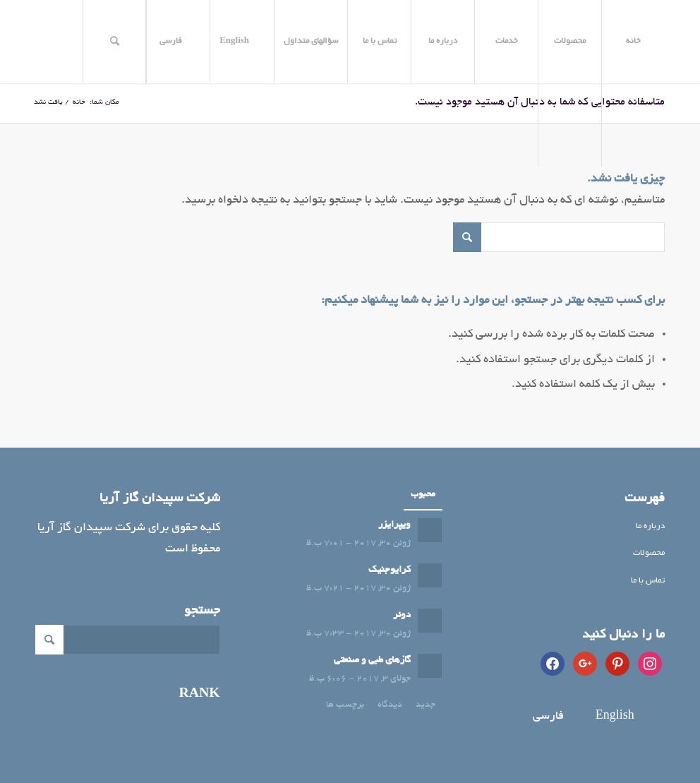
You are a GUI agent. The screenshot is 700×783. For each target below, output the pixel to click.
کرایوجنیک (390, 570)
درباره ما (650, 526)
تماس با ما (648, 581)
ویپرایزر (394, 525)
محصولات (649, 553)
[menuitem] (633, 42)
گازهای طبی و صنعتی (372, 661)
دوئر (402, 615)
